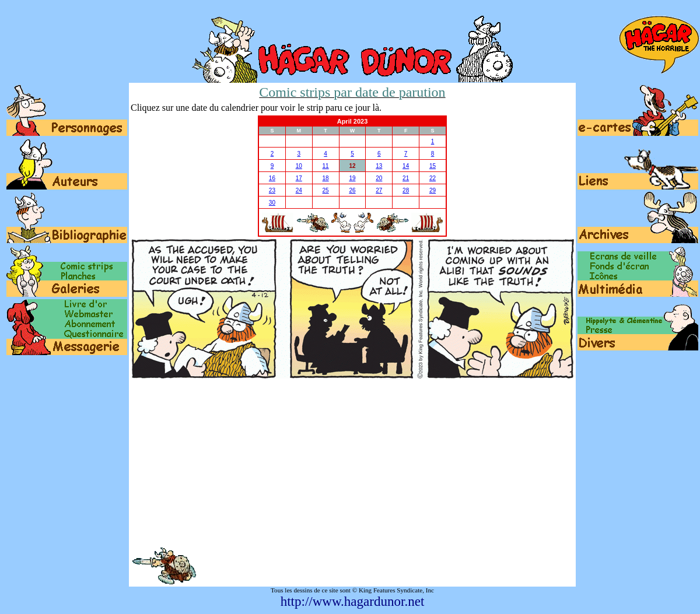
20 (379, 178)
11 (326, 166)
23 (272, 190)
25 (326, 190)
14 (406, 166)
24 (299, 190)
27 (379, 190)
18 (326, 178)
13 (379, 166)
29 (433, 190)
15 (433, 166)
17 (299, 178)
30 (272, 203)
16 (272, 178)
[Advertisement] (353, 462)
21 (406, 178)
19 (352, 178)
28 (406, 190)
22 (433, 178)
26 (352, 190)
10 (299, 166)
